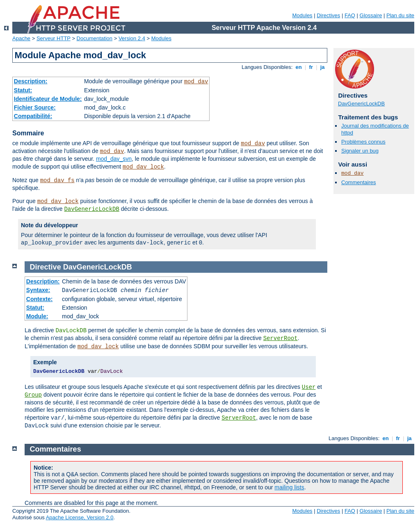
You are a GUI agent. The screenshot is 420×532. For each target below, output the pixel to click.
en (299, 67)
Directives (328, 15)
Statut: (23, 90)
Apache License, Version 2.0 (80, 517)
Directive (46, 267)
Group (33, 395)
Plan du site (400, 15)
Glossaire (371, 15)
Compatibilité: (33, 116)
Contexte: (40, 299)
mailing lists (289, 487)
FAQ (350, 15)
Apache (21, 38)
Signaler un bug (360, 151)
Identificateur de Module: (48, 99)
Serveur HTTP (54, 38)
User (309, 387)
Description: (31, 81)
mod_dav (196, 82)
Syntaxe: (38, 290)
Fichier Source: (35, 107)
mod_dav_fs (57, 180)
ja (322, 67)
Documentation (95, 38)
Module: (37, 316)
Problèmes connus (363, 142)
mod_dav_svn (114, 159)
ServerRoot (281, 338)
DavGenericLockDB (91, 209)
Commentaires (359, 182)
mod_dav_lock (143, 167)
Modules (302, 15)
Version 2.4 (132, 38)
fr (311, 67)
